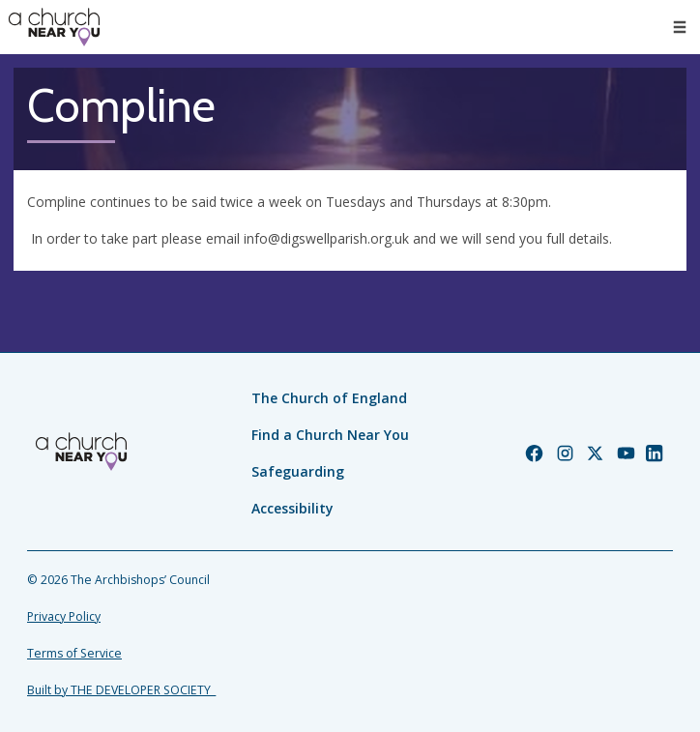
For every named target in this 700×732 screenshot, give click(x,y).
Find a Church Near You (330, 435)
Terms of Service (74, 653)
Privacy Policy (64, 616)
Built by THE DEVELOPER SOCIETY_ (121, 690)
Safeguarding (298, 471)
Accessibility (292, 508)
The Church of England (329, 398)
